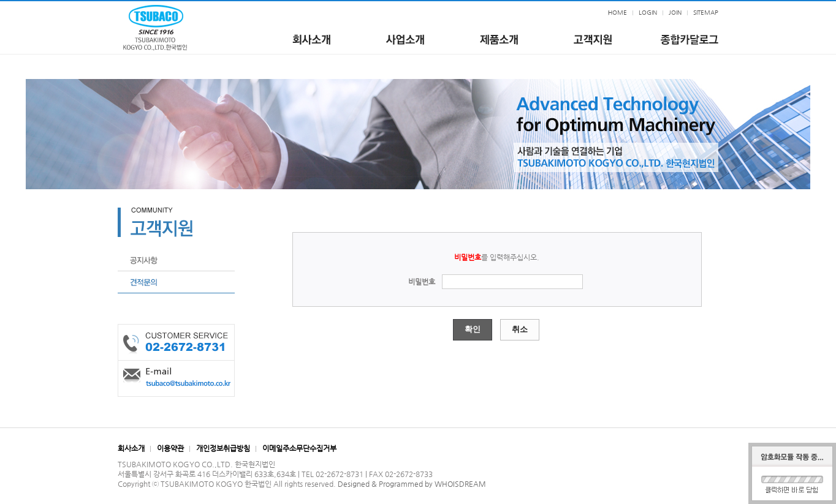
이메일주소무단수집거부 (299, 448)
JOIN (675, 13)
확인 (473, 329)
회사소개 (131, 448)
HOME (617, 13)
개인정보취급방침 (223, 448)
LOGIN (648, 13)
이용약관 (170, 448)
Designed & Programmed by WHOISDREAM (412, 484)
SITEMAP (706, 13)
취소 (520, 329)
